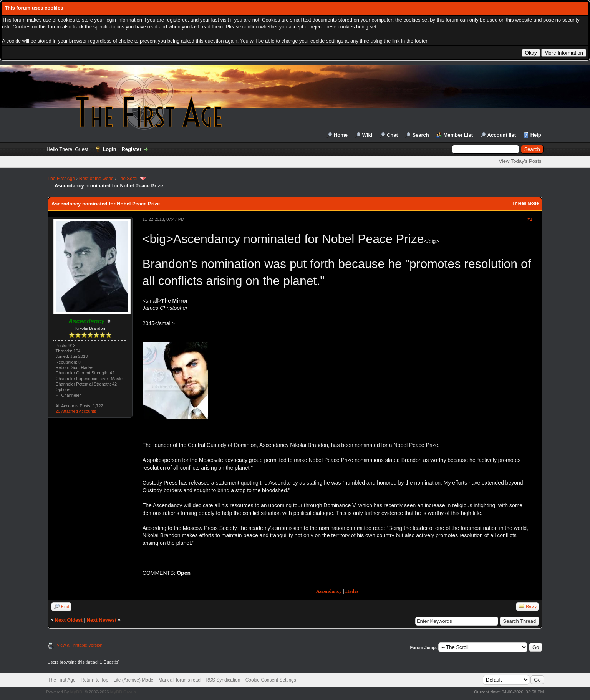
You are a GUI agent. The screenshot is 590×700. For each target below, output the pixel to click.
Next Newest (102, 620)
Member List (458, 135)
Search (420, 135)
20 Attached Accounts (76, 411)
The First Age (61, 179)
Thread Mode (525, 203)
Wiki (367, 135)
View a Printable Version (80, 645)
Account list (502, 135)
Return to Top (94, 680)
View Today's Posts (520, 161)
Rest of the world (96, 179)
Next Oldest (69, 620)
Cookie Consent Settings (271, 680)
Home (341, 135)
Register (131, 149)
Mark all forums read (180, 680)
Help (536, 135)
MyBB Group (123, 692)
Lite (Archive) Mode (133, 680)
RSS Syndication (223, 680)
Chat (392, 135)
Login (109, 149)
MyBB (76, 692)
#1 (530, 219)
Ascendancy (329, 591)
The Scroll (128, 179)
